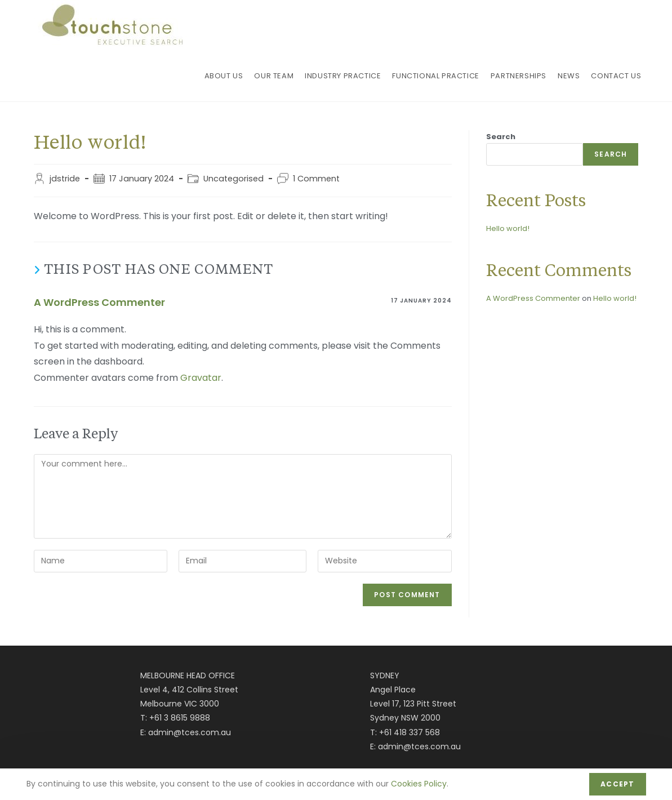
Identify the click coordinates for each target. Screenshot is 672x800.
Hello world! (508, 228)
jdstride (65, 179)
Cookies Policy (419, 784)
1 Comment (316, 179)
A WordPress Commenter (99, 302)
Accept (617, 784)
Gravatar (201, 378)
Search (501, 137)
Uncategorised (233, 179)
